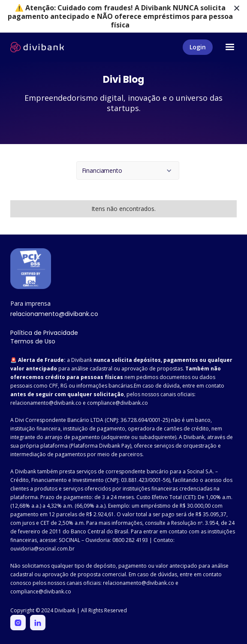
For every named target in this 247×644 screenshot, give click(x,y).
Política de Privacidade (44, 333)
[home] (37, 47)
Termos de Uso (33, 341)
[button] (230, 47)
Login (198, 47)
